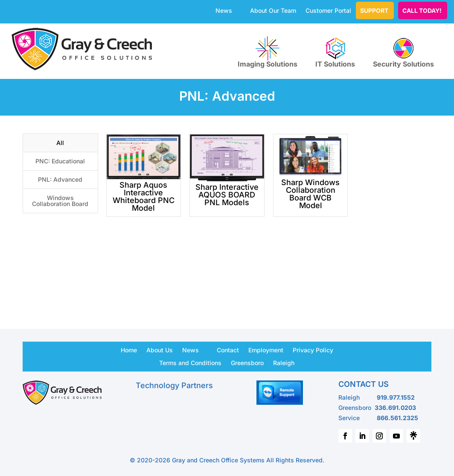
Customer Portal (328, 11)
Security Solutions (403, 52)
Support (374, 10)
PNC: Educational (60, 161)
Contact (228, 350)
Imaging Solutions (268, 52)
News (224, 11)
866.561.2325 (397, 418)
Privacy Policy (313, 350)
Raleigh (284, 363)
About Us (160, 350)
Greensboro (247, 363)
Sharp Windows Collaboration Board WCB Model (310, 194)
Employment (266, 350)
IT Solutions (335, 52)
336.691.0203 (395, 408)
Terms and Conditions (190, 363)
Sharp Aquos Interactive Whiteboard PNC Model (144, 196)
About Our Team (273, 11)
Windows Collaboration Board (60, 201)
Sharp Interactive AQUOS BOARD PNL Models (227, 195)
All (60, 143)
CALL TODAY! (422, 10)
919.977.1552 (396, 397)
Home (129, 350)
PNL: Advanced (60, 179)
